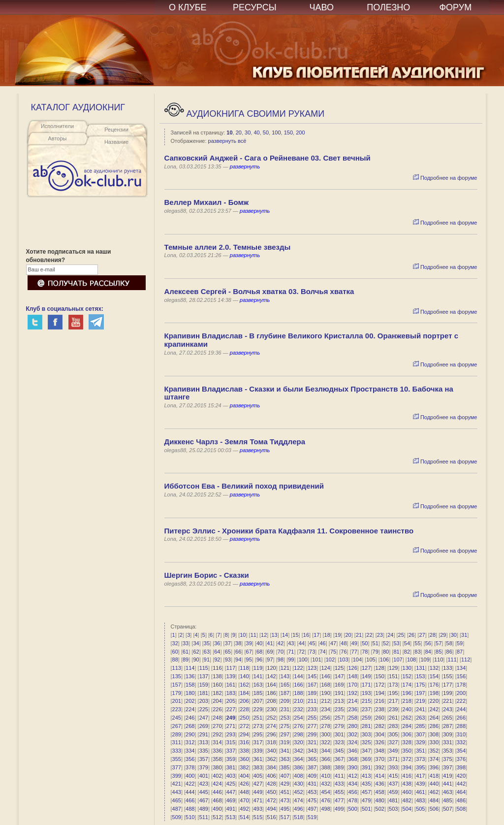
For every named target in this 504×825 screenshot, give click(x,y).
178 (461, 685)
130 (407, 668)
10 (229, 132)
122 (298, 668)
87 (460, 652)
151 (393, 676)
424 (217, 784)
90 (196, 660)
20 (239, 132)
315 (231, 742)
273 (258, 726)
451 (285, 792)
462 (434, 792)
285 (420, 726)
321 (312, 742)
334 (190, 751)
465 (177, 800)
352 (434, 751)
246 (190, 718)
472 (271, 800)
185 (258, 693)
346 (352, 751)
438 (407, 784)
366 (325, 759)
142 (271, 676)
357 (204, 759)
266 (461, 718)
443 (177, 792)
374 (434, 759)
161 (231, 685)
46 (322, 643)
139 (231, 676)
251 (258, 718)
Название (116, 142)
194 (380, 693)
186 (271, 693)
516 (271, 817)
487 (177, 809)
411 (339, 776)
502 (380, 809)
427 (258, 784)
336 (217, 751)
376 (461, 759)
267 (177, 726)
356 (190, 759)
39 (249, 643)
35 (207, 643)
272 (244, 726)
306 (407, 734)
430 (298, 784)
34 (196, 643)
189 (312, 693)
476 (325, 800)
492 (244, 809)
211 (312, 701)
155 (447, 676)
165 (285, 685)
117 (231, 668)
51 (376, 643)
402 (217, 776)
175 (420, 685)
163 (258, 685)
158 (190, 685)
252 (271, 718)
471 (258, 800)
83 (417, 652)
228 (244, 709)
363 (285, 759)
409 (312, 776)
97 (270, 660)
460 (407, 792)
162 (244, 685)
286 (434, 726)
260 (380, 718)
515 (258, 817)
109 (425, 660)
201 (177, 701)
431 (312, 784)
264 (434, 718)
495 (285, 809)
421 (177, 784)
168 (325, 685)
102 (330, 660)
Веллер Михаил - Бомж (207, 202)
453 (312, 792)
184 (244, 693)
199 (447, 693)
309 (447, 734)
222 (461, 701)
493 (258, 809)
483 (420, 800)
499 (339, 809)
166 (298, 685)
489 (204, 809)
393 (393, 767)
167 (312, 685)
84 (428, 652)
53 (396, 643)
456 (352, 792)
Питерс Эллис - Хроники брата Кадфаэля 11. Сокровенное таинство (289, 531)
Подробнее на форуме (445, 178)
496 (298, 809)
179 (177, 693)
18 (327, 635)
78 (365, 652)
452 (298, 792)
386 (298, 767)
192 (352, 693)
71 (291, 652)
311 (177, 742)
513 (231, 817)
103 (344, 660)
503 (393, 809)
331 (447, 742)
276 (298, 726)
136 (190, 676)
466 (190, 800)
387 (312, 767)
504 (407, 809)
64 (217, 652)
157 (177, 685)
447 (231, 792)
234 (325, 709)
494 (271, 809)
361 (258, 759)
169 (339, 685)
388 (325, 767)
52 (386, 643)
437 (393, 784)
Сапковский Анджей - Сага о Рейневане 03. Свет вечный (268, 158)
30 (248, 132)
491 (231, 809)
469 (231, 800)
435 (366, 784)
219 (420, 701)
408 (298, 776)
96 (259, 660)
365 (312, 759)
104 (357, 660)
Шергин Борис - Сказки (207, 575)
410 (325, 776)
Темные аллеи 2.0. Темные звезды (228, 247)
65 (228, 652)
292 (217, 734)
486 (461, 800)
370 (380, 759)
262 (407, 718)
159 (204, 685)
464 (461, 792)
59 (460, 643)
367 (339, 759)
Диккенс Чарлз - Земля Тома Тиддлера (235, 442)
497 (312, 809)
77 (354, 652)
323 (339, 742)
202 (190, 701)
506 (434, 809)
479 (366, 800)
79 (376, 652)
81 (396, 652)
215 (366, 701)
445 (204, 792)
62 (196, 652)
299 (312, 734)
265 (447, 718)
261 (393, 718)
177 (447, 685)
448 (244, 792)
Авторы (58, 138)
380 (217, 767)
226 (217, 709)
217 (393, 701)
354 (461, 751)
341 (285, 751)
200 (300, 132)
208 (271, 701)
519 (312, 817)
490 (217, 809)
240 (407, 709)
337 (231, 751)
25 (401, 635)
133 (447, 668)
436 (380, 784)
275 (285, 726)
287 (447, 726)
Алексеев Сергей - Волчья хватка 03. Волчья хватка (259, 291)
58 (449, 643)
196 (407, 693)
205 (231, 701)
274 (271, 726)
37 (228, 643)
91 (207, 660)
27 (422, 635)
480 (380, 800)
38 (238, 643)
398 (461, 767)
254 (298, 718)
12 (264, 635)
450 (271, 792)
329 (420, 742)
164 (271, 685)
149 (366, 676)
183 (231, 693)
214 (352, 701)
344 (325, 751)
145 (312, 676)
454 (325, 792)
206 (244, 701)
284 (407, 726)
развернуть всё (227, 141)
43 (291, 643)
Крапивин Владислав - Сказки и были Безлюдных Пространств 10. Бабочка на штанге (309, 393)
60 (175, 652)
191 (339, 693)
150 (288, 132)
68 (259, 652)
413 (366, 776)
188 (298, 693)
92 (217, 660)
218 (407, 701)
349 (393, 751)
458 (380, 792)
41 (270, 643)
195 (393, 693)
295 (258, 734)
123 (312, 668)
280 (352, 726)
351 (420, 751)
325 (366, 742)
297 (285, 734)
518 (298, 817)
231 (285, 709)
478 (352, 800)
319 (285, 742)
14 (285, 635)
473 (285, 800)
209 (285, 701)
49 (354, 643)
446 (217, 792)
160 (217, 685)
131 (420, 668)
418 (434, 776)
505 (420, 809)
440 (434, 784)
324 (352, 742)
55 (417, 643)
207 (258, 701)
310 (461, 734)
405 (258, 776)
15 (295, 635)
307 (420, 734)
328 (407, 742)
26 (411, 635)
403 (231, 776)
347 (366, 751)
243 (447, 709)
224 (190, 709)
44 (302, 643)
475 (312, 800)
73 (312, 652)
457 (366, 792)
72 (302, 652)
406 (271, 776)
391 (366, 767)
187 (285, 693)
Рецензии (116, 130)
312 (190, 742)
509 (177, 817)
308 (434, 734)
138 (217, 676)
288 (461, 726)
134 (461, 668)
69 (270, 652)
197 (420, 693)
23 (380, 635)
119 (258, 668)
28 (433, 635)
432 (325, 784)
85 (439, 652)
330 (434, 742)
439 (420, 784)
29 (443, 635)
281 (366, 726)
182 (217, 693)
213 (339, 701)
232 (298, 709)
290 (190, 734)
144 (298, 676)
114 (190, 668)
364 (298, 759)
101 (316, 660)
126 (352, 668)
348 (380, 751)
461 (420, 792)
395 (420, 767)
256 (325, 718)
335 (204, 751)
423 (204, 784)
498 (325, 809)
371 (393, 759)
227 (231, 709)
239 (393, 709)
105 (371, 660)
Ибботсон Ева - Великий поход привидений (244, 486)
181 (204, 693)
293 (231, 734)
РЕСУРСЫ (255, 7)
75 (333, 652)
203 (204, 701)
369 (366, 759)
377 (177, 767)
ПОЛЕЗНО (388, 7)
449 (258, 792)
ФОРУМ (455, 7)
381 (231, 767)
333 (177, 751)
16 (306, 635)
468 (217, 800)
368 (352, 759)
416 (407, 776)
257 (339, 718)
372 (407, 759)
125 (339, 668)
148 (352, 676)
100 (276, 132)
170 (352, 685)
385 (285, 767)
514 (244, 817)
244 (461, 709)
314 (217, 742)
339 (258, 751)
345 (339, 751)
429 (285, 784)
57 (439, 643)
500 (352, 809)
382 (244, 767)
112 (466, 660)
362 (271, 759)
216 (380, 701)
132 (434, 668)
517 (285, 817)
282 (380, 726)
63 (207, 652)
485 (447, 800)
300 (325, 734)
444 (190, 792)
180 (190, 693)
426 (244, 784)
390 (352, 767)
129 (393, 668)
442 (461, 784)
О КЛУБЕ (188, 7)
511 (204, 817)
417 (420, 776)
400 (190, 776)
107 (398, 660)
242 (434, 709)
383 (258, 767)
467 (204, 800)
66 (238, 652)
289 (177, 734)
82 (407, 652)
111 (452, 660)
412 (352, 776)
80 (386, 652)
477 (339, 800)
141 (258, 676)
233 (312, 709)
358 (217, 759)
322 (325, 742)
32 (175, 643)
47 (333, 643)
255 (312, 718)
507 (447, 809)
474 (298, 800)
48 (344, 643)
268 (190, 726)
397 (447, 767)
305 (393, 734)
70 (281, 652)
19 (338, 635)
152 (407, 676)
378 (190, 767)
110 (439, 660)
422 (190, 784)
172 (380, 685)
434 (352, 784)
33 (186, 643)
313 (204, 742)
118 (244, 668)
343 (312, 751)
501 (366, 809)
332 (461, 742)
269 (204, 726)
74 (322, 652)
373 (420, 759)
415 (393, 776)
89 (186, 660)
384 (271, 767)
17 (316, 635)
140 (244, 676)
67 (249, 652)
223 (177, 709)
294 (244, 734)
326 (380, 742)
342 (298, 751)
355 (177, 759)
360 (244, 759)
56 (428, 643)
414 (380, 776)
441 (447, 784)
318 (271, 742)
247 (204, 718)
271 (231, 726)
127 (366, 668)
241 (420, 709)
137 (204, 676)
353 (447, 751)
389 (339, 767)
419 (447, 776)
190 (325, 693)
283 (393, 726)
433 (339, 784)
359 (231, 759)
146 (325, 676)
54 (407, 643)
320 (298, 742)
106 (384, 660)
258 (352, 718)
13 (275, 635)
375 (447, 759)
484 (434, 800)
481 (393, 800)
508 (461, 809)
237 (366, 709)
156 (461, 676)
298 (298, 734)
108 (411, 660)
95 (249, 660)
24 (390, 635)
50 (266, 132)
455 (339, 792)
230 (271, 709)
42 (281, 643)
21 (359, 635)
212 (325, 701)
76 (344, 652)
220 (434, 701)
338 (244, 751)
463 (447, 792)
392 (380, 767)
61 (186, 652)
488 (190, 809)
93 (228, 660)
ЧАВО (322, 7)
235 (339, 709)
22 (369, 635)
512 (217, 817)
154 (434, 676)
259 (366, 718)
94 (238, 660)
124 (325, 668)
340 (271, 751)
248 (217, 718)
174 (407, 685)
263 (420, 718)
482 (407, 800)
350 (407, 751)
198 (434, 693)
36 (217, 643)
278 (325, 726)
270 (217, 726)
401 (204, 776)
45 (312, 643)
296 (271, 734)
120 (271, 668)
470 (244, 800)
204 (217, 701)
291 (204, 734)
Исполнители (57, 126)
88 (175, 660)
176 (434, 685)
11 (253, 635)
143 (285, 676)
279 (339, 726)
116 (217, 668)
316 (244, 742)
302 (352, 734)
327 (393, 742)
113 (177, 668)
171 (366, 685)
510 (190, 817)
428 (271, 784)
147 (339, 676)
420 (461, 776)
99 (291, 660)
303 (366, 734)
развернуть (245, 166)
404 (244, 776)
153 (420, 676)
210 (298, 701)
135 (177, 676)
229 (258, 709)
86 (449, 652)
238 (380, 709)
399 (177, 776)
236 (352, 709)
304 (380, 734)
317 (258, 742)
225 (204, 709)
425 (231, 784)
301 (339, 734)
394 (407, 767)
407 (285, 776)
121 (285, 668)
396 (434, 767)
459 (393, 792)
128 (380, 668)
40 (256, 132)
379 (204, 767)
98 (281, 660)
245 (177, 718)
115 (204, 668)
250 (244, 718)
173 (393, 685)
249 (231, 718)
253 (285, 718)
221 (447, 701)
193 (366, 693)
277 (312, 726)
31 (464, 635)
